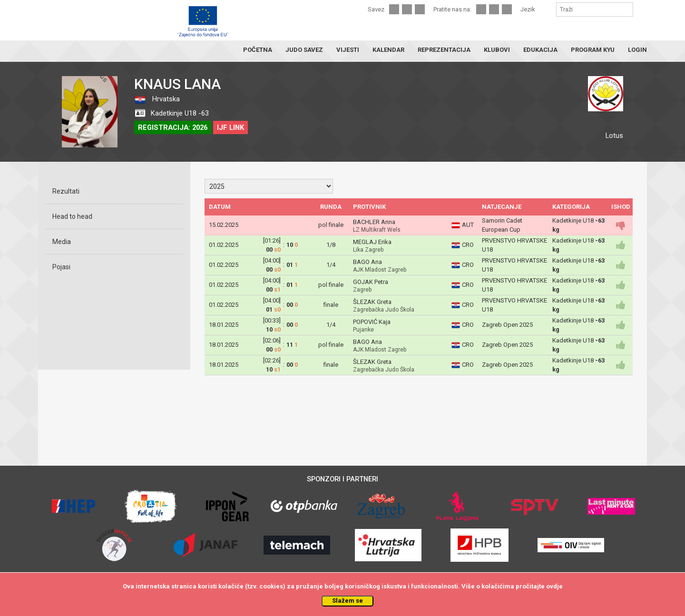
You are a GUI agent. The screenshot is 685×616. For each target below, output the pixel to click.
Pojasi (61, 267)
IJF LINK (230, 127)
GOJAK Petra (371, 282)
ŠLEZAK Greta (372, 302)
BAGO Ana (367, 262)
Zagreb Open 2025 (507, 325)
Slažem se (347, 601)
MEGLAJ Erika (372, 242)
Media (62, 242)
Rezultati (66, 191)
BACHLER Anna (374, 222)
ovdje (554, 586)
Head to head (72, 216)
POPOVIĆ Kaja (372, 322)
